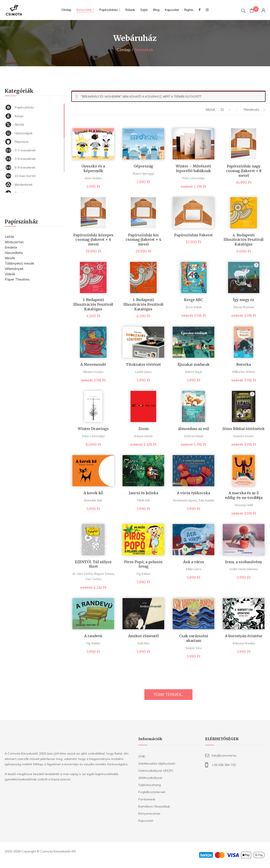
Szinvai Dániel (194, 436)
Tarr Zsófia (93, 579)
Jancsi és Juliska (143, 493)
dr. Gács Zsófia (82, 574)
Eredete (11, 247)
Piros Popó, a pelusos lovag (143, 564)
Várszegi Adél (244, 505)
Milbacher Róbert (244, 372)
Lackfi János (143, 372)
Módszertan (14, 242)
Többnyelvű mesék (19, 263)
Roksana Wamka (244, 643)
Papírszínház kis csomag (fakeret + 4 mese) (143, 240)
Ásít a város (194, 562)
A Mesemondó (93, 364)
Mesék (10, 258)
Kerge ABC (193, 300)
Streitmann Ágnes (185, 500)
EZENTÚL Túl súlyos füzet (93, 564)
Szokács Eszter (244, 436)
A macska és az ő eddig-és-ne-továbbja (244, 495)
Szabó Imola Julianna (244, 569)
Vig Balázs (143, 574)
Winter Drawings (93, 429)
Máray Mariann (244, 307)
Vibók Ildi (143, 500)
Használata (14, 253)
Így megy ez (244, 300)
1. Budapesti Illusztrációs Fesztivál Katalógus (143, 304)
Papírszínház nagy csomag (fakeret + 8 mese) (244, 171)
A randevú (93, 636)
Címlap (124, 50)
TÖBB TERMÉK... (168, 694)
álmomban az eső (193, 429)
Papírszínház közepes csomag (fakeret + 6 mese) (93, 240)
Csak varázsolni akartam (194, 638)
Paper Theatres (17, 279)
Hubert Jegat (193, 372)
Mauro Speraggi (143, 174)
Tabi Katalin (206, 500)
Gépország (143, 166)
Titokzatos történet (143, 364)
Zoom (143, 429)
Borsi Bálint (194, 307)
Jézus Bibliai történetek (244, 429)
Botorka (244, 364)
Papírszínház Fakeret (193, 235)
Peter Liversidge (194, 178)
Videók (10, 274)
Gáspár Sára (193, 648)
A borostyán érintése (244, 636)
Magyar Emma (104, 574)
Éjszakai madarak (194, 364)
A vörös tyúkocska (193, 493)
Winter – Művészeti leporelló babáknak (193, 168)
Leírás (9, 237)
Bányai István (143, 436)
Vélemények (14, 269)
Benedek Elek (93, 500)
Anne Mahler (93, 178)
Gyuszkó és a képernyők (93, 168)
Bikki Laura (193, 569)
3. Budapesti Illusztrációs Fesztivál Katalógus (93, 304)
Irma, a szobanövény (244, 562)
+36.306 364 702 (224, 765)
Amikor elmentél (143, 636)
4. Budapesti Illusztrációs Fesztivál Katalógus (244, 240)
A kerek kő (93, 493)
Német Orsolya (93, 372)
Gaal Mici (143, 643)
